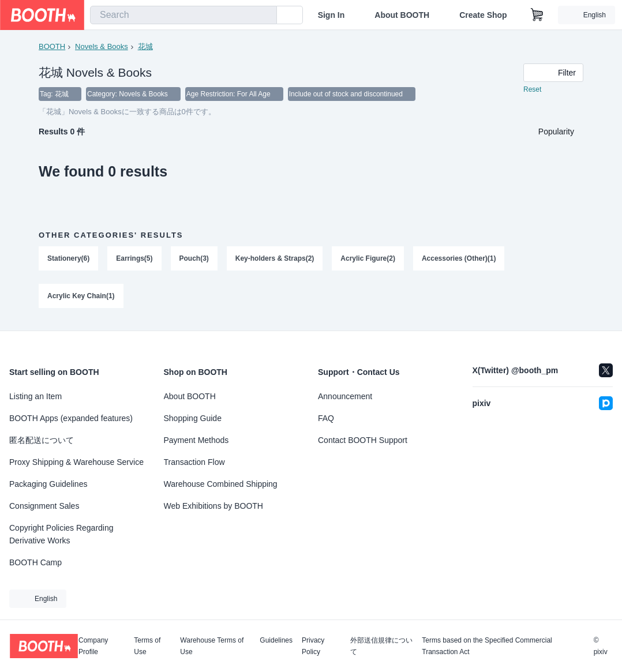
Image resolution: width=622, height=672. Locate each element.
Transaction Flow (194, 462)
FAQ (326, 418)
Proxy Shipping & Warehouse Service (76, 462)
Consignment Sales (44, 506)
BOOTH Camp (35, 562)
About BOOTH (402, 15)
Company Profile (93, 646)
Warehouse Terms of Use (212, 646)
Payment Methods (196, 440)
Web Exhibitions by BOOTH (213, 506)
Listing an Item (35, 396)
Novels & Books (102, 46)
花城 (145, 46)
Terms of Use (147, 646)
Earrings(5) (134, 259)
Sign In (331, 15)
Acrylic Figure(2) (368, 259)
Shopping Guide (193, 418)
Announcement (345, 396)
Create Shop (483, 15)
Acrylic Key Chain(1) (81, 297)
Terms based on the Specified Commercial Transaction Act (487, 646)
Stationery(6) (68, 259)
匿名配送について (42, 440)
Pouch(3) (194, 259)
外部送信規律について (381, 646)
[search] (265, 16)
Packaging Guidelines (48, 484)
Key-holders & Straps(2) (275, 259)
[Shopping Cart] (537, 15)
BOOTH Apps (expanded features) (71, 418)
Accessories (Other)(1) (459, 259)
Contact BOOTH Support (363, 440)
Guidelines (276, 641)
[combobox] (183, 15)
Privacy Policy (313, 646)
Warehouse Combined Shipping (221, 484)
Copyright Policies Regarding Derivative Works (61, 534)
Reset (532, 90)
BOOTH (52, 46)
